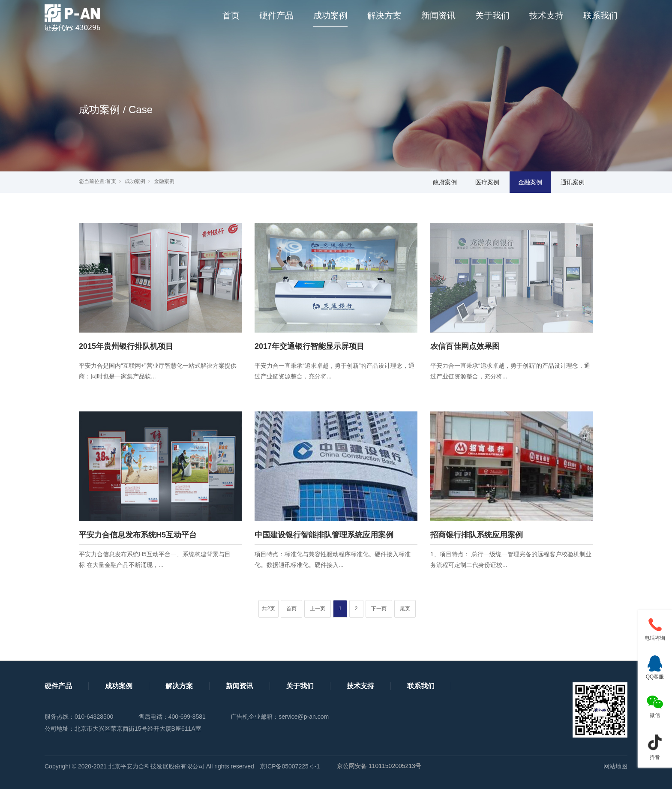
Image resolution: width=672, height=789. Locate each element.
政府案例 (445, 182)
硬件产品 (276, 15)
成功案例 (330, 15)
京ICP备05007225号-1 (290, 766)
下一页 (379, 609)
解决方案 (384, 15)
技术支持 (546, 15)
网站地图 (615, 766)
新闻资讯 (438, 15)
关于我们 (492, 15)
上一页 (318, 609)
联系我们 (600, 15)
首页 (231, 15)
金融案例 (164, 181)
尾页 (405, 609)
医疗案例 (487, 182)
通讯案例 (573, 182)
